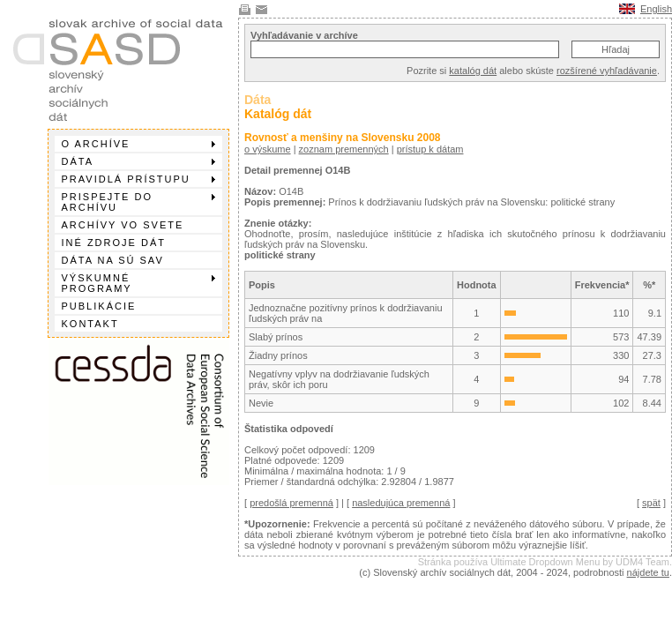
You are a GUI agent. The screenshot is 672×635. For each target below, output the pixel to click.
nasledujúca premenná (401, 503)
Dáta (138, 161)
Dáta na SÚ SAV (113, 260)
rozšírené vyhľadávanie (607, 71)
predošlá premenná (291, 503)
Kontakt (90, 324)
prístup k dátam (430, 149)
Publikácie (99, 306)
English (656, 9)
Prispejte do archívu (138, 202)
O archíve (138, 144)
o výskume (268, 149)
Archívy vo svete (123, 225)
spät (651, 503)
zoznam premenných (344, 149)
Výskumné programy (138, 283)
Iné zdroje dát (114, 243)
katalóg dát (473, 71)
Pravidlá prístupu (138, 179)
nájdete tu (648, 572)
